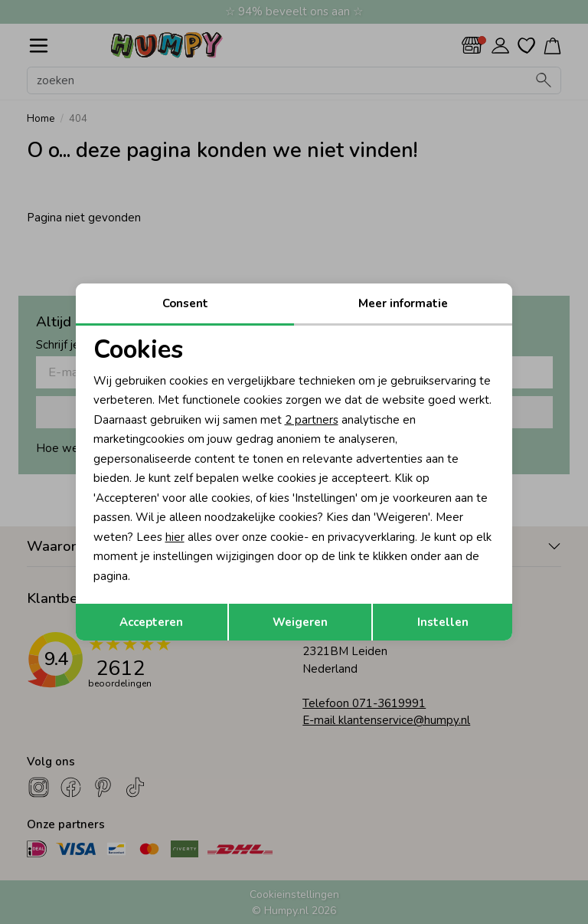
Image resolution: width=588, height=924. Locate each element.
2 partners (312, 420)
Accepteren (151, 622)
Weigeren (300, 622)
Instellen (443, 622)
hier (175, 537)
